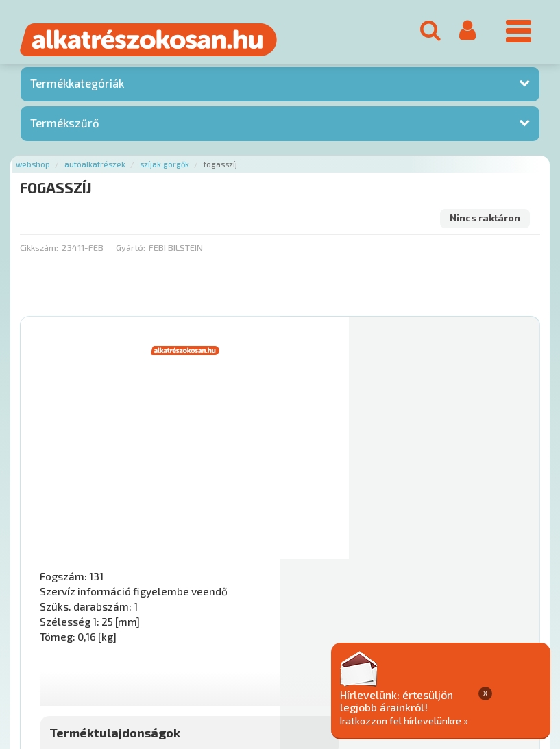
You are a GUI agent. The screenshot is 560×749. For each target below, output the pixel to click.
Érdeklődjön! (472, 570)
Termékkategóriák (77, 88)
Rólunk (89, 651)
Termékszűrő (65, 127)
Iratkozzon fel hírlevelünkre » (471, 719)
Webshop (33, 169)
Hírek (127, 651)
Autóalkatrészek (95, 169)
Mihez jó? (327, 536)
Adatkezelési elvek (63, 666)
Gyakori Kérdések (279, 651)
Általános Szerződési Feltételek (400, 651)
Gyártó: (131, 252)
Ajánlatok (41, 651)
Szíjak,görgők (165, 169)
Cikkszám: (39, 252)
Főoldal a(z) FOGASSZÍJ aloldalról (91, 608)
